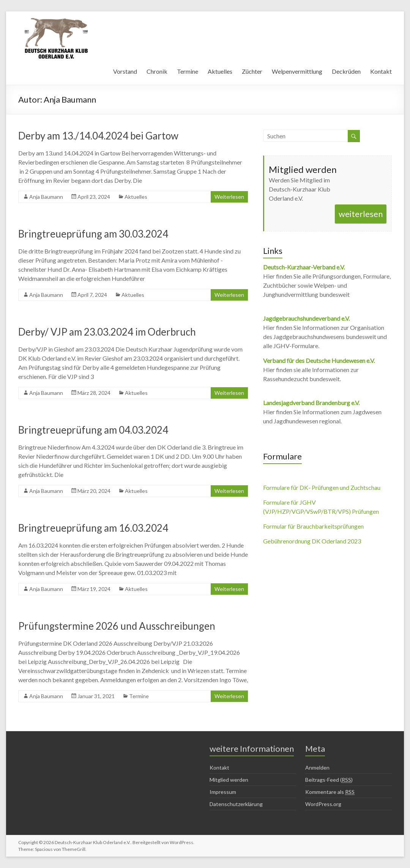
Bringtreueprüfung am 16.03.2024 (93, 528)
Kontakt (381, 71)
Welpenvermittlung (297, 71)
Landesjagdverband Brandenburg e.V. (311, 403)
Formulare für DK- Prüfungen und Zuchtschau (322, 487)
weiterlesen (361, 214)
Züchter (252, 71)
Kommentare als (330, 792)
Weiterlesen (229, 197)
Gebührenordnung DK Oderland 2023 (312, 541)
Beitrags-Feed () (329, 780)
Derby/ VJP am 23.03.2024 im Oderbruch (107, 332)
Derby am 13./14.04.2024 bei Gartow (98, 136)
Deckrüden (346, 71)
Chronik (157, 71)
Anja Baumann (46, 197)
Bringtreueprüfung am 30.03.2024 (93, 234)
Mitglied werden (229, 780)
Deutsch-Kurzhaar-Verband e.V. (304, 267)
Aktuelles (220, 71)
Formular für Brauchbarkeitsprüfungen (313, 526)
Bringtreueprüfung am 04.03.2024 (93, 430)
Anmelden (317, 767)
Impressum (223, 792)
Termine (188, 71)
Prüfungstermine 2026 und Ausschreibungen (117, 626)
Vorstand (125, 71)
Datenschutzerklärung (236, 804)
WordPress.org (323, 804)
